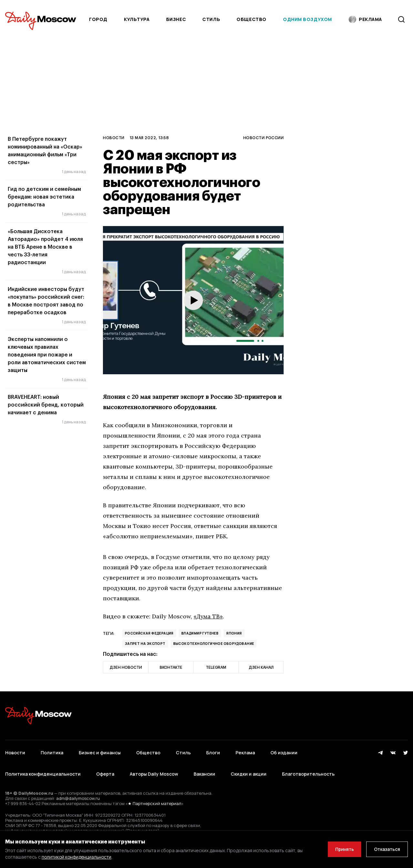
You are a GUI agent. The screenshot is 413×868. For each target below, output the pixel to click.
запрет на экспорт (145, 644)
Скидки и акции (249, 771)
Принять (342, 849)
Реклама (245, 752)
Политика (52, 752)
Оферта (105, 771)
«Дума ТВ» (209, 616)
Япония (234, 633)
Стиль (211, 19)
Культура (137, 19)
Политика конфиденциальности (43, 771)
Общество (251, 19)
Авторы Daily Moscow (154, 771)
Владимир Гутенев (200, 633)
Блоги (213, 752)
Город (98, 19)
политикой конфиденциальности (78, 857)
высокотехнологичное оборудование (214, 644)
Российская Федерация (149, 633)
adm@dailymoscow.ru (78, 794)
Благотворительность (308, 771)
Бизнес (176, 19)
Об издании (284, 752)
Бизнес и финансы (100, 752)
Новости (114, 138)
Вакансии (204, 771)
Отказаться (386, 849)
